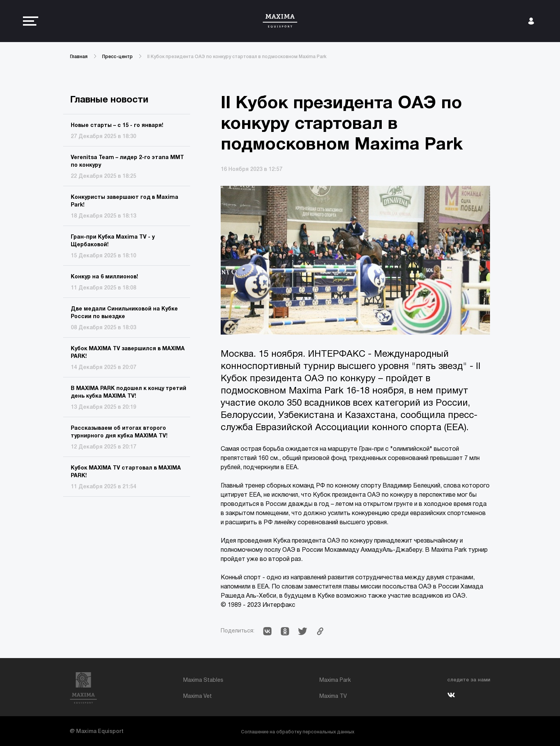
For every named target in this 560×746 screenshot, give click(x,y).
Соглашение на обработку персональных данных (298, 732)
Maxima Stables (203, 680)
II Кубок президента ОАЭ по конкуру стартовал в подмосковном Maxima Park (237, 57)
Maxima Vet (198, 696)
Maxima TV (333, 696)
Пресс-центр (117, 57)
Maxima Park (335, 680)
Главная (79, 57)
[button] (267, 631)
